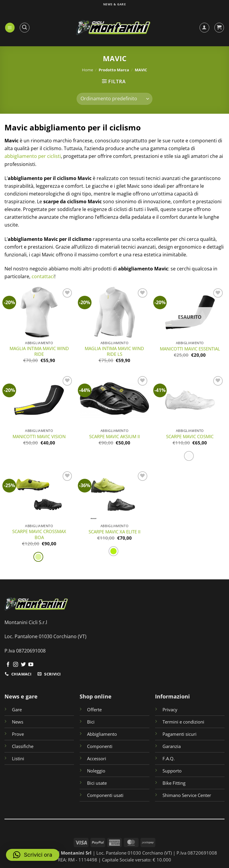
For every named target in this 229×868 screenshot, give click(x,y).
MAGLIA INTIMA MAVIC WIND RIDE (39, 351)
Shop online (96, 696)
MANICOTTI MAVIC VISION (39, 437)
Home (88, 70)
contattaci (43, 276)
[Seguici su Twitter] (23, 665)
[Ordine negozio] (114, 99)
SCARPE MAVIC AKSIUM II (114, 437)
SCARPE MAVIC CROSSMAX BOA (39, 534)
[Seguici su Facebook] (8, 665)
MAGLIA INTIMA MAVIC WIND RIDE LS (114, 351)
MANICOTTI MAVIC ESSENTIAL (190, 349)
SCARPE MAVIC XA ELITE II (114, 532)
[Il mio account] (204, 28)
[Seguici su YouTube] (31, 665)
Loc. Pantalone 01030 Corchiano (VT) (45, 636)
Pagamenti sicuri (180, 734)
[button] (10, 28)
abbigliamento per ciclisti (33, 156)
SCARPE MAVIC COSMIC (190, 437)
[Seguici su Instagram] (16, 665)
